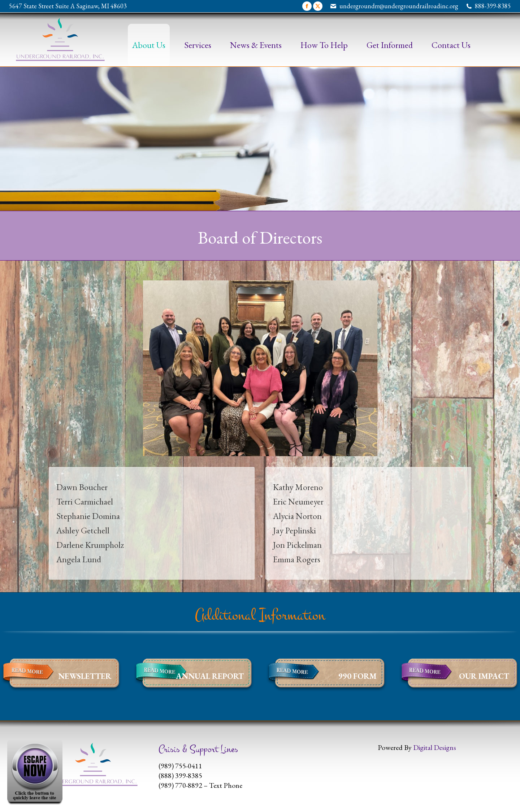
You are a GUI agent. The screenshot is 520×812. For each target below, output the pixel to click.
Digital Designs (435, 747)
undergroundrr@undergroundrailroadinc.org (399, 6)
